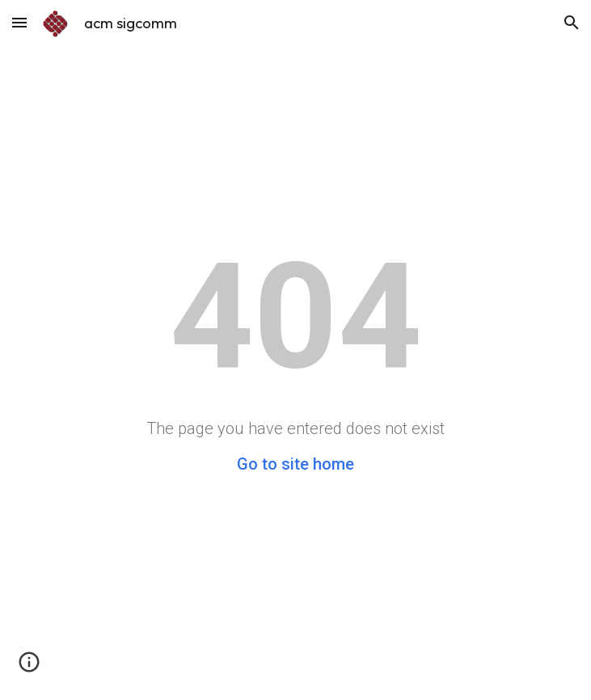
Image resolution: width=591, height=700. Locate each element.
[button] (19, 22)
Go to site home (295, 464)
